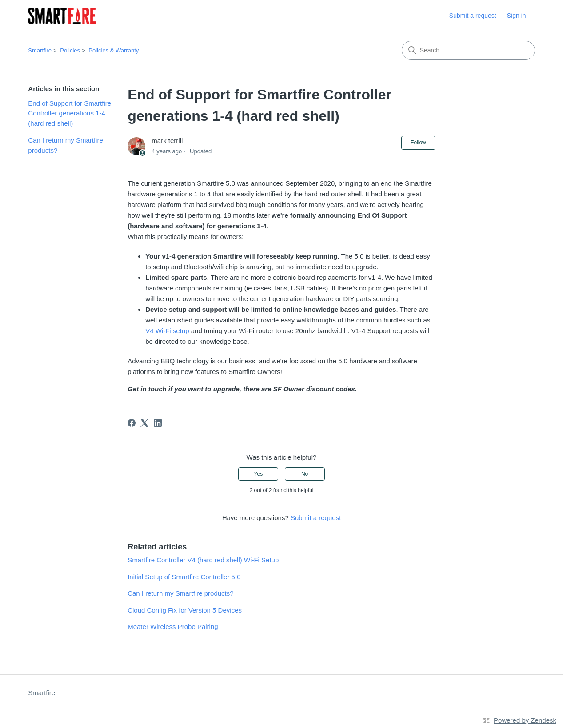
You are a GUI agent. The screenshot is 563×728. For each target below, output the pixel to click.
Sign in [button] (517, 16)
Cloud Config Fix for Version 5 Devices (185, 610)
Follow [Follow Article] (418, 143)
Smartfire (40, 50)
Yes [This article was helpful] (259, 474)
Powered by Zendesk (525, 720)
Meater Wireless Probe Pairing (173, 627)
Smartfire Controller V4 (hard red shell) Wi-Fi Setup (203, 560)
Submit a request (473, 16)
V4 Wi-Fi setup (167, 331)
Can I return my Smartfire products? (65, 145)
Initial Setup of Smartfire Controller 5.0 (184, 577)
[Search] (468, 50)
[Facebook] (132, 423)
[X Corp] (144, 423)
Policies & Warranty (114, 50)
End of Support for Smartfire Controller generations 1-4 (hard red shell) (70, 113)
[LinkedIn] (158, 423)
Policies (70, 50)
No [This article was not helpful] (305, 474)
